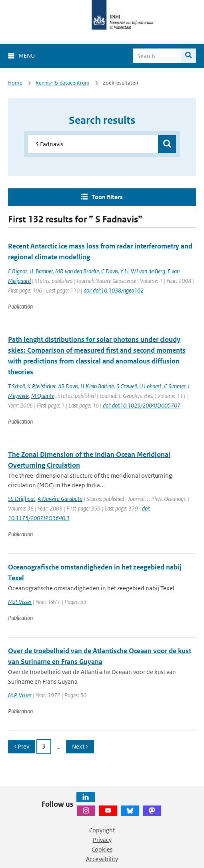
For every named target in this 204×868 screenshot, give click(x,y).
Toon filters (107, 197)
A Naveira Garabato (60, 499)
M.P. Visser (20, 602)
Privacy (102, 840)
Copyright (102, 830)
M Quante (43, 396)
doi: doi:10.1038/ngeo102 (114, 290)
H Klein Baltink (97, 386)
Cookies (102, 849)
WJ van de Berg (148, 271)
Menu (27, 56)
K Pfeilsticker (41, 386)
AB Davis (68, 386)
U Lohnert (150, 386)
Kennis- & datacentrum (63, 83)
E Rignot (18, 271)
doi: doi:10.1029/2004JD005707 (142, 405)
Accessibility (102, 859)
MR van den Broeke (77, 271)
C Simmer (175, 386)
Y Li (124, 271)
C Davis (110, 271)
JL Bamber (41, 271)
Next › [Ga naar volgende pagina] (80, 746)
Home (15, 83)
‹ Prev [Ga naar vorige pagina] (22, 746)
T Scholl (16, 386)
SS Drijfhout (22, 499)
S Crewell (127, 386)
